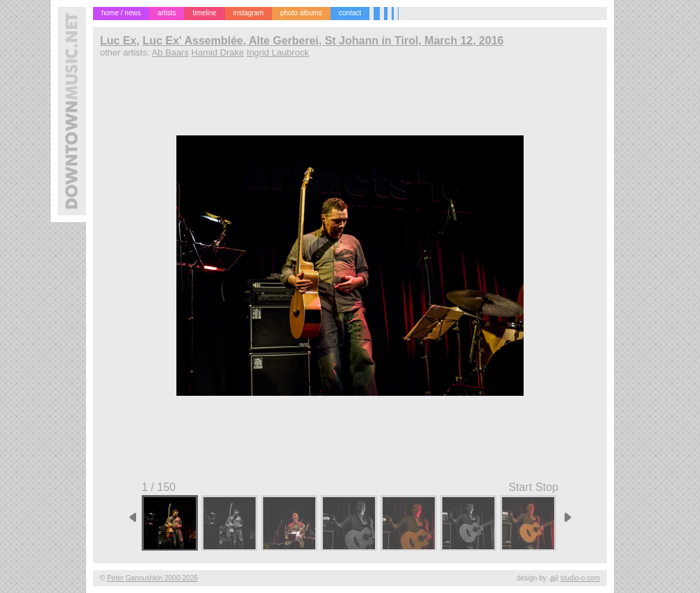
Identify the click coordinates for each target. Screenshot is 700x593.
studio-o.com (580, 578)
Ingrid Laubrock (278, 52)
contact (350, 13)
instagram (249, 13)
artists (167, 13)
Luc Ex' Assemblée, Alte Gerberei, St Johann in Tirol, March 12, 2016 (323, 41)
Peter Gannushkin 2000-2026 (152, 578)
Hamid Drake (218, 52)
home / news (121, 13)
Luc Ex (118, 41)
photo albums (301, 13)
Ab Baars (170, 52)
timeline (204, 13)
